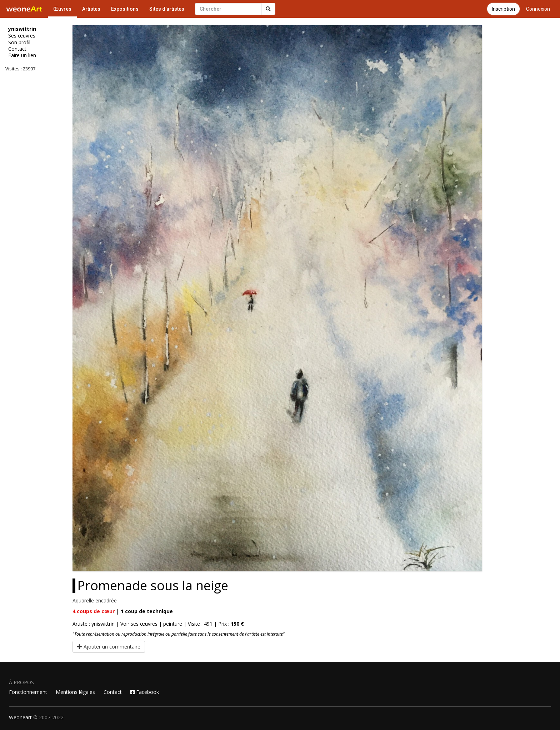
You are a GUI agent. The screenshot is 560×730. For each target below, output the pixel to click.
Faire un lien (22, 55)
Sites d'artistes (167, 9)
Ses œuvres (22, 36)
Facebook (145, 692)
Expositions (125, 9)
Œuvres (62, 9)
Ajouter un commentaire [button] (109, 647)
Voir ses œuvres (139, 624)
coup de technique (147, 611)
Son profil (19, 43)
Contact (17, 49)
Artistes (91, 9)
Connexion (538, 9)
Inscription (503, 9)
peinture (173, 624)
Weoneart (20, 717)
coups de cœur (94, 611)
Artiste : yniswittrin (94, 624)
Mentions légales (75, 692)
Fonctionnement (28, 692)
